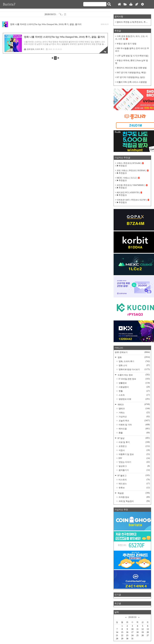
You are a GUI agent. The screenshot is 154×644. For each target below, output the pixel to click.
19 (143, 632)
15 (122, 632)
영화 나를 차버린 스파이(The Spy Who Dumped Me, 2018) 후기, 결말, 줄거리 (46, 24)
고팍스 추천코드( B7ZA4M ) (130, 163)
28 (117, 639)
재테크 (133, 404)
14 (117, 632)
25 (137, 635)
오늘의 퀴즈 (134, 421)
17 (132, 632)
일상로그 (134, 466)
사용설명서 (134, 387)
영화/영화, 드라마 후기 (34, 49)
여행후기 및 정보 (134, 454)
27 (148, 635)
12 (143, 629)
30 (127, 639)
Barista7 (9, 4)
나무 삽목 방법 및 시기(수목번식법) (132, 56)
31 (132, 639)
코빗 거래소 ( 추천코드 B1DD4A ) (133, 171)
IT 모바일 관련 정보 (134, 379)
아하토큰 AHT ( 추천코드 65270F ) (133, 200)
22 (122, 635)
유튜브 (134, 488)
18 (137, 632)
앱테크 (134, 409)
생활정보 (134, 383)
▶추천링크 (122, 166)
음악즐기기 (134, 470)
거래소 (134, 413)
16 (127, 632)
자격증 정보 (134, 497)
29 (122, 639)
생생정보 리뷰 (134, 399)
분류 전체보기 (132, 352)
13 (148, 629)
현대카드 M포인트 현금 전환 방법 (132, 68)
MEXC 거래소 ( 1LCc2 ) (128, 178)
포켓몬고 (134, 446)
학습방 (133, 493)
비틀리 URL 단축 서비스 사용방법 (132, 82)
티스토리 (134, 480)
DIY (134, 458)
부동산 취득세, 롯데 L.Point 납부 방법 (132, 62)
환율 (134, 433)
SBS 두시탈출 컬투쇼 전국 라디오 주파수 (132, 50)
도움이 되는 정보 (133, 375)
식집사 (134, 450)
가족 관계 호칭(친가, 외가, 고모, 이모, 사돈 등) (131, 38)
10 (132, 629)
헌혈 (134, 391)
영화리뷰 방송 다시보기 (134, 369)
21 (117, 635)
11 (137, 629)
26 (143, 635)
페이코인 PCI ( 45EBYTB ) (129, 193)
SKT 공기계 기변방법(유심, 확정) (131, 73)
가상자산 (134, 417)
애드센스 (134, 484)
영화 (133, 357)
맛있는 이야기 (134, 462)
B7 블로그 (133, 475)
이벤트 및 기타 (134, 425)
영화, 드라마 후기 (134, 361)
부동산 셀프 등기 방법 (127, 44)
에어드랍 (134, 429)
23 (127, 635)
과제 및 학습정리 (134, 501)
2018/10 (132, 617)
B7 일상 (133, 438)
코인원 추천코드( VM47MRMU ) (132, 185)
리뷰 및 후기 (134, 442)
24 (132, 635)
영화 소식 (134, 365)
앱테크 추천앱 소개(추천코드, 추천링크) (133, 22)
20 (148, 632)
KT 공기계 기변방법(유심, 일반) (131, 77)
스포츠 (134, 395)
